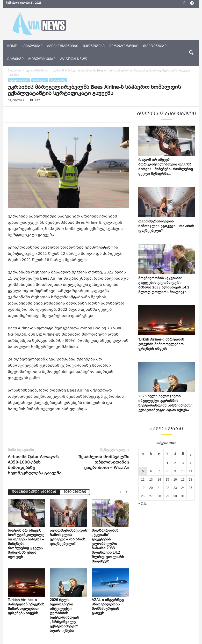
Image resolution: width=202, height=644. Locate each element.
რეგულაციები (42, 59)
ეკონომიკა (94, 46)
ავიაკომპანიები (63, 46)
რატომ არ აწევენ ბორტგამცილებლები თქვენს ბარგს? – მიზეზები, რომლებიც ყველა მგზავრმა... (166, 167)
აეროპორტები (124, 46)
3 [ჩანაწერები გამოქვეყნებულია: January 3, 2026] (183, 463)
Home (12, 46)
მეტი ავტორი (75, 492)
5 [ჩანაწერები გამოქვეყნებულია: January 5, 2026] (143, 471)
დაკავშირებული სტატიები (34, 492)
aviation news (74, 59)
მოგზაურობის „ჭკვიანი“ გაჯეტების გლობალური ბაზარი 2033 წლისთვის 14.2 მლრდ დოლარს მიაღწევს (108, 546)
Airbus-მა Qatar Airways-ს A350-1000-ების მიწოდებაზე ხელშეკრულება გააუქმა (35, 465)
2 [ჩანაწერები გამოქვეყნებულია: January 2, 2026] (175, 463)
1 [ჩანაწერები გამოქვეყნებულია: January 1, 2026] (167, 463)
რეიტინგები (155, 46)
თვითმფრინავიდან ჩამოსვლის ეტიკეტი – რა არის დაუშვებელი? (68, 537)
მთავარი (14, 71)
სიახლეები (32, 46)
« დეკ (142, 503)
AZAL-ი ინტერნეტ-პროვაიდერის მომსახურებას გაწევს (108, 607)
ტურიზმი (15, 59)
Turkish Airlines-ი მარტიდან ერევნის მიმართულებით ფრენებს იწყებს (26, 607)
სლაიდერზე (58, 80)
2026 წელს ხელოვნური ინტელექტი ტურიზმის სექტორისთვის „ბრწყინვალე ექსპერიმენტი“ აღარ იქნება (64, 616)
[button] (191, 53)
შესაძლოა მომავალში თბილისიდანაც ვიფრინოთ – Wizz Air (104, 463)
